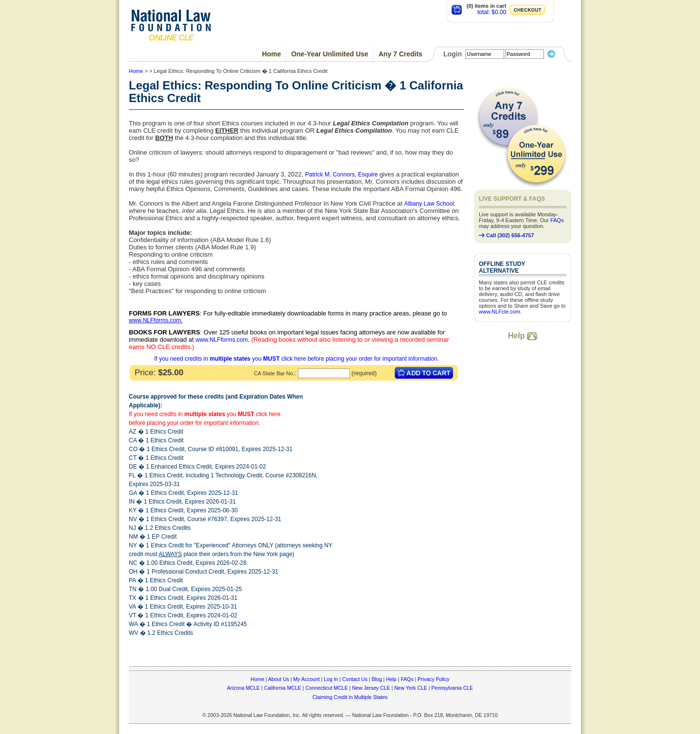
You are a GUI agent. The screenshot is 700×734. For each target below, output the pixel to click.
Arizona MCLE (244, 688)
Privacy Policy (433, 679)
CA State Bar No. (274, 373)
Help (523, 336)
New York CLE (411, 688)
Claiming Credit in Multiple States (350, 697)
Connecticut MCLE (327, 688)
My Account (306, 679)
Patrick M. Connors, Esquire (341, 175)
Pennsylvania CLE (452, 688)
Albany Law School (429, 204)
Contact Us (355, 679)
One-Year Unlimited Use (330, 54)
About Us (279, 679)
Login (453, 54)
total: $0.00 (492, 12)
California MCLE (282, 688)
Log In (331, 679)
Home (271, 54)
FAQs (557, 220)
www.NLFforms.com (155, 320)
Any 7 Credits (401, 54)
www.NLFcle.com (499, 312)
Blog (376, 679)
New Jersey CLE (371, 688)
